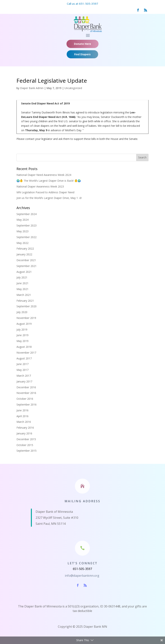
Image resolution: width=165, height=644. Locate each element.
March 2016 (24, 422)
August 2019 (24, 324)
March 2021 (24, 295)
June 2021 (22, 283)
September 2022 (27, 237)
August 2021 (24, 272)
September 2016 (27, 404)
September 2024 (27, 214)
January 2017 (24, 381)
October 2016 (25, 399)
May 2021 (22, 289)
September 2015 (27, 451)
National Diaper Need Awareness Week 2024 (44, 175)
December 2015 (26, 439)
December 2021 (26, 260)
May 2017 (22, 370)
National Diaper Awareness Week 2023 (40, 186)
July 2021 (22, 277)
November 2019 (26, 318)
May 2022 (22, 243)
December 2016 (26, 387)
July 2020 (22, 312)
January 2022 (24, 254)
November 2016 (26, 393)
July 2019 (22, 329)
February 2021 (25, 301)
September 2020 (27, 306)
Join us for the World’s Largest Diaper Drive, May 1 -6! (49, 198)
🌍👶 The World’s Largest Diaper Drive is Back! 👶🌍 (49, 181)
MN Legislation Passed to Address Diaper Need (45, 192)
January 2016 (24, 433)
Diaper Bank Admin (32, 88)
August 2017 (24, 358)
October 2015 (25, 445)
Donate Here (82, 44)
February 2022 (25, 249)
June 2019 (22, 335)
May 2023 (22, 231)
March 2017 (24, 376)
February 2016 (25, 428)
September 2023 (27, 225)
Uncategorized (73, 88)
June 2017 (22, 364)
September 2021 (27, 266)
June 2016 (22, 410)
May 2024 (22, 220)
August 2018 (24, 347)
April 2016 (22, 416)
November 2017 (26, 353)
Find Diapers (82, 54)
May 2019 (22, 341)
